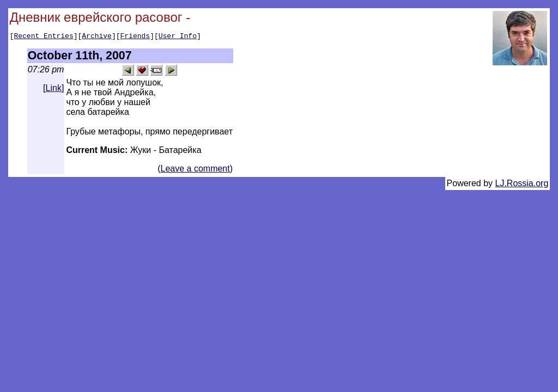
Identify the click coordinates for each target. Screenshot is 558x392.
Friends (135, 37)
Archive (97, 37)
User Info (178, 37)
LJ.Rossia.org (522, 185)
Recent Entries (43, 37)
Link (54, 90)
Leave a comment (195, 170)
